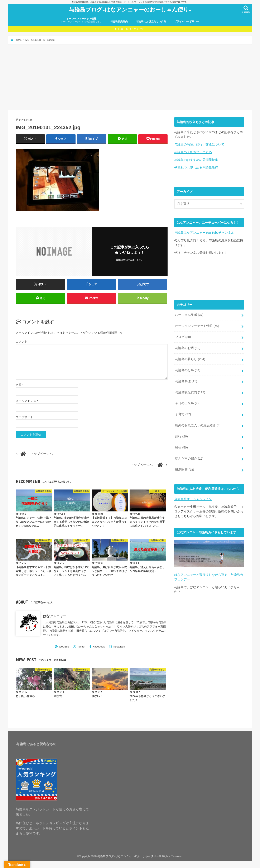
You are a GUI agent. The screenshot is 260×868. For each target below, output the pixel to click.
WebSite (64, 647)
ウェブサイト (24, 417)
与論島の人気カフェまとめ (193, 152)
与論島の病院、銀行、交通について (199, 144)
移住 (181, 447)
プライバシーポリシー (187, 22)
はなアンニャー (55, 616)
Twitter (81, 647)
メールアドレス (27, 401)
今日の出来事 (187, 403)
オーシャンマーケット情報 (81, 20)
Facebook (99, 647)
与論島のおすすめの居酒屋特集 (196, 160)
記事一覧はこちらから (131, 29)
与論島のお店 (188, 348)
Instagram (119, 647)
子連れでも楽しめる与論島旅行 (196, 168)
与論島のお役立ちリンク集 (151, 22)
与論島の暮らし (190, 359)
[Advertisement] (130, 77)
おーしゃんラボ (189, 315)
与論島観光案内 (119, 22)
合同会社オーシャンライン (193, 499)
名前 (20, 385)
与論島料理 (186, 381)
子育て (183, 414)
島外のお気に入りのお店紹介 (198, 425)
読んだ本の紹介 (189, 459)
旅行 (181, 436)
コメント (21, 342)
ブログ (183, 337)
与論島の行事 (188, 370)
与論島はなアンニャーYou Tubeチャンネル (204, 233)
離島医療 (185, 470)
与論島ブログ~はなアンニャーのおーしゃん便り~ (130, 9)
